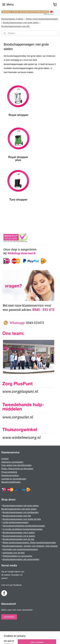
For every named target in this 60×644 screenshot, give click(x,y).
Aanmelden (9, 617)
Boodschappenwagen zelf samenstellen (21, 559)
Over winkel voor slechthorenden (16, 465)
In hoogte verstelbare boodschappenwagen (22, 529)
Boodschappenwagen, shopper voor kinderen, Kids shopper (30, 546)
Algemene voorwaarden (12, 462)
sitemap (48, 633)
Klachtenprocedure (10, 475)
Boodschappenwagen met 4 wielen (19, 533)
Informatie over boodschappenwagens (20, 549)
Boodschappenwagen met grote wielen (21, 23)
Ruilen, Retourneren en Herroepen (17, 469)
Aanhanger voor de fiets (14, 553)
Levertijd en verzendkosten (14, 479)
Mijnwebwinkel (43, 638)
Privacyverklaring (9, 472)
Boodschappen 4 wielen (12, 19)
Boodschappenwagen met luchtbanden (21, 512)
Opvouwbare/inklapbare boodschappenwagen (24, 526)
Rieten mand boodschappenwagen (42, 19)
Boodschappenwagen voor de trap (18, 539)
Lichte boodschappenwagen (16, 522)
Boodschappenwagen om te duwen (19, 536)
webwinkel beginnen (19, 638)
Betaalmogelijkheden (11, 482)
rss (54, 633)
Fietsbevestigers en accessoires (17, 556)
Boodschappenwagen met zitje (15, 26)
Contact (5, 459)
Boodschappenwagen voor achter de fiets (22, 519)
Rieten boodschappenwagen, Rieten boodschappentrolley (29, 543)
